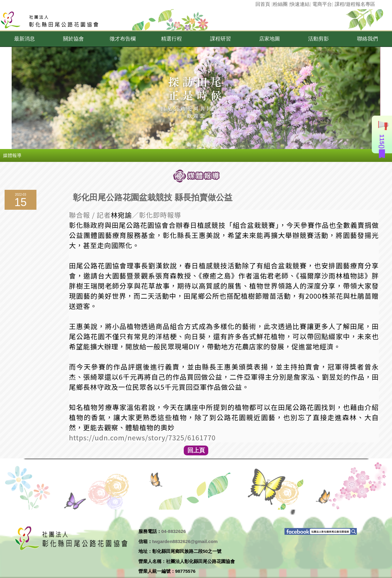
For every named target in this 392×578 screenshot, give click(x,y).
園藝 (105, 235)
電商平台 (322, 4)
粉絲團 (280, 4)
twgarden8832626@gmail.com (185, 541)
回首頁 (263, 4)
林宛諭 (121, 215)
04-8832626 (174, 531)
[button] (24, 39)
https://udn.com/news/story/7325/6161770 (142, 437)
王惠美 (202, 235)
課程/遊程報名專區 (355, 4)
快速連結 (300, 4)
